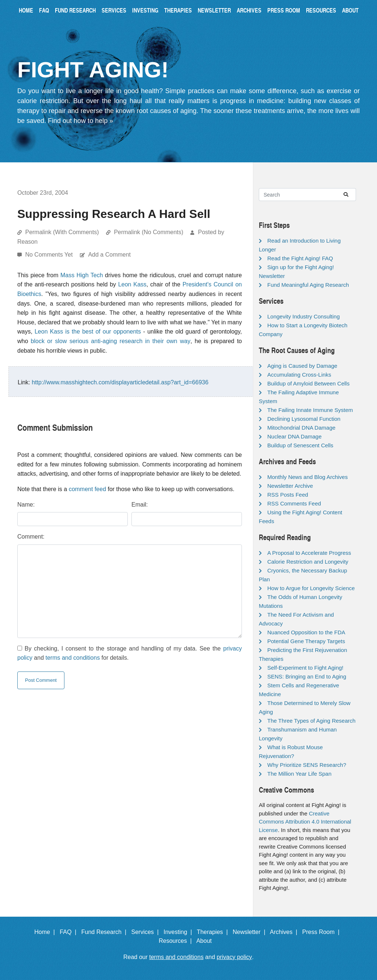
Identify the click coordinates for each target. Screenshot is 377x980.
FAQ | (70, 932)
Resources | (177, 941)
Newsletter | (251, 932)
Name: (26, 505)
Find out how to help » (80, 121)
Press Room (284, 10)
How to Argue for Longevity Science (311, 588)
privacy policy (235, 957)
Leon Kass (132, 284)
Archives (249, 10)
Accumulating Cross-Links (299, 375)
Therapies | (214, 932)
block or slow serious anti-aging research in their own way (111, 341)
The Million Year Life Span (299, 774)
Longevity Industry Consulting (304, 316)
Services (114, 10)
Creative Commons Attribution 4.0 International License (305, 822)
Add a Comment (109, 255)
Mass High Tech (82, 275)
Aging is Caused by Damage (302, 366)
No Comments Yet (50, 255)
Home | (46, 932)
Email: (140, 505)
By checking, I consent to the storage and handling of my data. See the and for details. (130, 653)
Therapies (178, 10)
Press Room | (323, 932)
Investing (145, 10)
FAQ (44, 10)
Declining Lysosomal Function (304, 419)
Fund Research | (105, 932)
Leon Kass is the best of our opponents (88, 332)
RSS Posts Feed (288, 495)
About (350, 10)
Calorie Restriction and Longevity (308, 562)
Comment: (31, 537)
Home (26, 10)
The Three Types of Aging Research (311, 721)
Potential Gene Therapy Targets (306, 641)
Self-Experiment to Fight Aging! (305, 668)
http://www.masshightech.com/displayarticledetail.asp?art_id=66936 (120, 382)
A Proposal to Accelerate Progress (309, 553)
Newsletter (214, 10)
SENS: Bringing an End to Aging (307, 676)
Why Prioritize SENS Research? (307, 765)
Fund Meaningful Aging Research (308, 285)
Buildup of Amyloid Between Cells (308, 383)
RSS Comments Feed (294, 503)
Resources (321, 10)
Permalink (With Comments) (62, 232)
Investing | (179, 932)
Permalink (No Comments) (148, 232)
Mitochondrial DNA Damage (301, 428)
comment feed (87, 489)
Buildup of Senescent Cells (300, 445)
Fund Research (75, 10)
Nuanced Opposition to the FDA (306, 632)
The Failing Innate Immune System (310, 410)
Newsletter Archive (290, 486)
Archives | (285, 932)
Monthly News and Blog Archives (307, 477)
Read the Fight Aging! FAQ (300, 258)
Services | (147, 932)
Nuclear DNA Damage (295, 436)
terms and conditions (73, 658)
